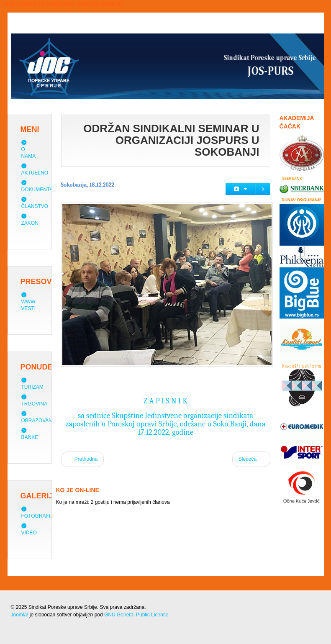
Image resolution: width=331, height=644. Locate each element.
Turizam (32, 387)
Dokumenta (37, 190)
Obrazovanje (40, 421)
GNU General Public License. (137, 615)
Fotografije (39, 516)
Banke (30, 437)
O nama (29, 153)
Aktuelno (35, 173)
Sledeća (251, 458)
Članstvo (35, 206)
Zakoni (31, 223)
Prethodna (83, 458)
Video (29, 533)
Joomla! (20, 615)
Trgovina (35, 404)
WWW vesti (29, 305)
